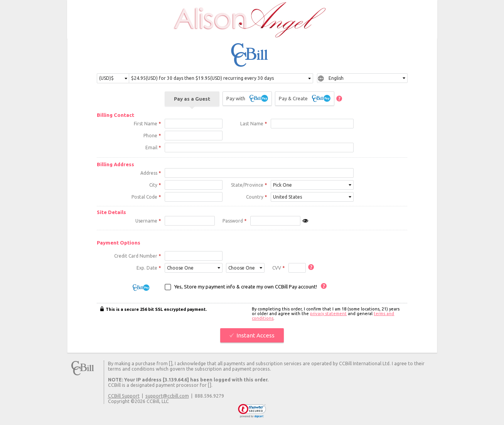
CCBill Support (124, 397)
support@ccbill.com (167, 397)
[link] (252, 412)
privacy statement (328, 315)
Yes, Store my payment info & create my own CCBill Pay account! (246, 288)
